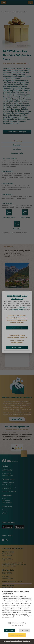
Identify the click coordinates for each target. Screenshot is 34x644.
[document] (17, 606)
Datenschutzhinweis (16, 641)
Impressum (7, 641)
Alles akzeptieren (17, 635)
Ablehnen (10, 631)
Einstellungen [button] (27, 641)
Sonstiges (17, 626)
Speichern (24, 631)
